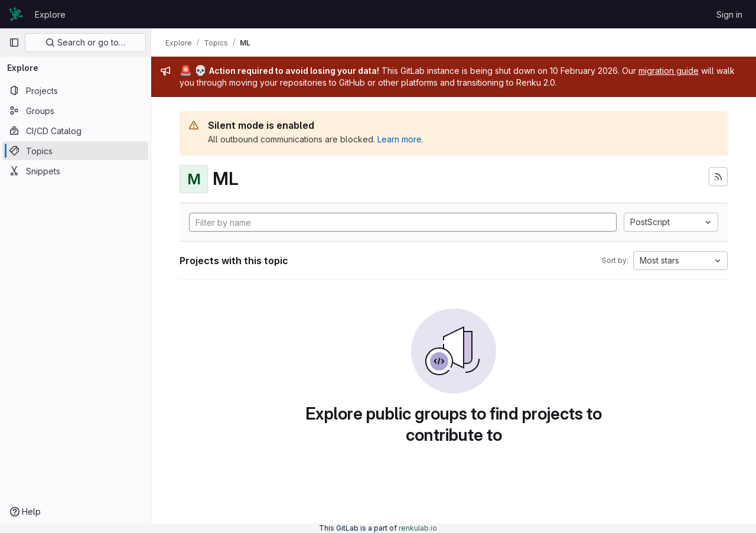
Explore (50, 14)
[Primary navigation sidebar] (14, 43)
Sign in (729, 14)
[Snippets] (75, 171)
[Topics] (75, 151)
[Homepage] (16, 14)
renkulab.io (418, 528)
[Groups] (75, 110)
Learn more (400, 139)
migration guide (669, 71)
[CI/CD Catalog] (75, 131)
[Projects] (75, 90)
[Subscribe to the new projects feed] (718, 177)
